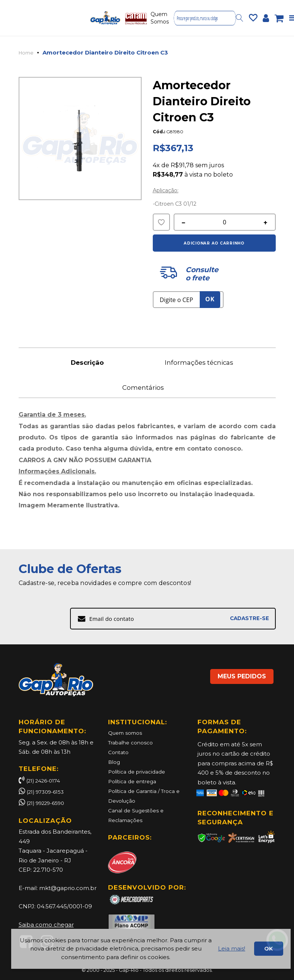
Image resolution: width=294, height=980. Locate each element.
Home (28, 52)
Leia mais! (232, 948)
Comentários (147, 392)
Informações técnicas (203, 363)
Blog (115, 762)
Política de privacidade (140, 771)
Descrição (91, 363)
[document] (151, 949)
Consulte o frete (201, 274)
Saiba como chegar (46, 925)
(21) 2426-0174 (42, 780)
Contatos (188, 18)
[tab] (91, 362)
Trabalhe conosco (133, 743)
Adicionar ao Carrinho (214, 243)
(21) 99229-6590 (49, 803)
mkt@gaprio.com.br (68, 888)
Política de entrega (135, 781)
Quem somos (127, 733)
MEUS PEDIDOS (233, 670)
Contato (120, 752)
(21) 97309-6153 (48, 792)
